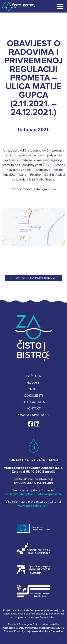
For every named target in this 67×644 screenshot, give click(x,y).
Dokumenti (34, 396)
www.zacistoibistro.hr (33, 506)
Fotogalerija (34, 402)
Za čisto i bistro (17, 6)
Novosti (33, 383)
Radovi (34, 389)
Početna (34, 376)
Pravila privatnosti (33, 415)
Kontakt (34, 409)
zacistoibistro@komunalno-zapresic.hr (34, 494)
